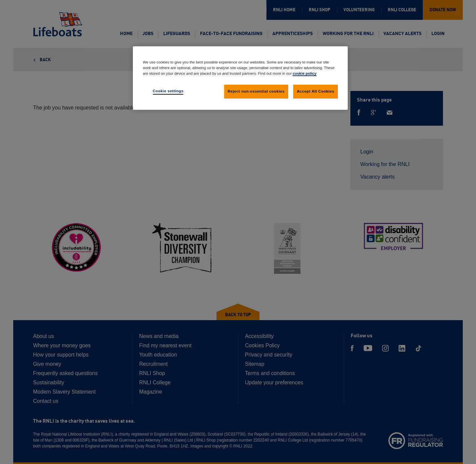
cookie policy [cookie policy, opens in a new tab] (304, 73)
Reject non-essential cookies (256, 91)
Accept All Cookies (316, 91)
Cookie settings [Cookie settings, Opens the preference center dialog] (168, 91)
